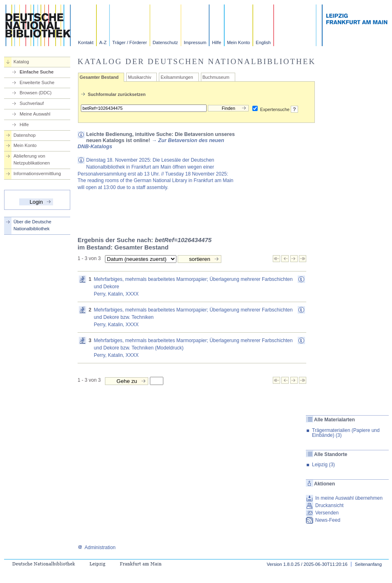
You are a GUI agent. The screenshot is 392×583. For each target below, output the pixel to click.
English (263, 42)
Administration (97, 547)
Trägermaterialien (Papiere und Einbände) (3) (346, 433)
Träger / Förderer (130, 42)
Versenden (327, 513)
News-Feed (328, 520)
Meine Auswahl (35, 114)
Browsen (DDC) (36, 93)
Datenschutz (165, 42)
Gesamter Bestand (99, 77)
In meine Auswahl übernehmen (349, 498)
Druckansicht (329, 505)
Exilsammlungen (177, 77)
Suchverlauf (32, 103)
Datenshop (24, 135)
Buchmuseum (216, 77)
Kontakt (86, 42)
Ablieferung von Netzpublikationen (32, 159)
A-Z (103, 42)
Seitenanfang (368, 564)
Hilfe (216, 42)
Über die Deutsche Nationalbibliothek (32, 225)
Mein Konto (239, 42)
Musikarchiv (139, 77)
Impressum (195, 42)
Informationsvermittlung (37, 174)
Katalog (21, 62)
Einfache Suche (37, 72)
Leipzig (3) (323, 465)
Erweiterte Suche (37, 82)
